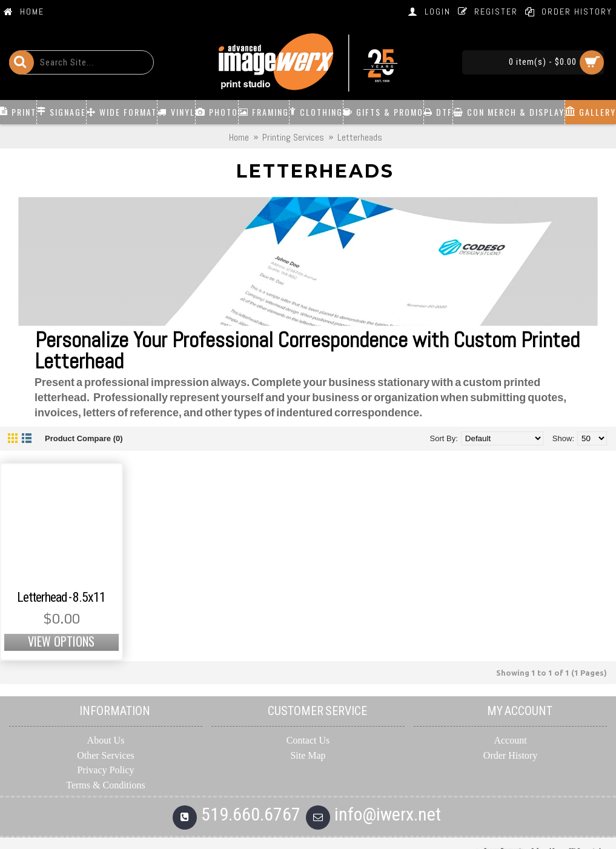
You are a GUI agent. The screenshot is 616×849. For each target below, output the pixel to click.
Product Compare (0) (84, 438)
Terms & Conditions (105, 785)
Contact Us (308, 740)
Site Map (308, 755)
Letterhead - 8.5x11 (61, 597)
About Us (106, 740)
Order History (510, 755)
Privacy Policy (106, 770)
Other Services (106, 755)
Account (510, 740)
